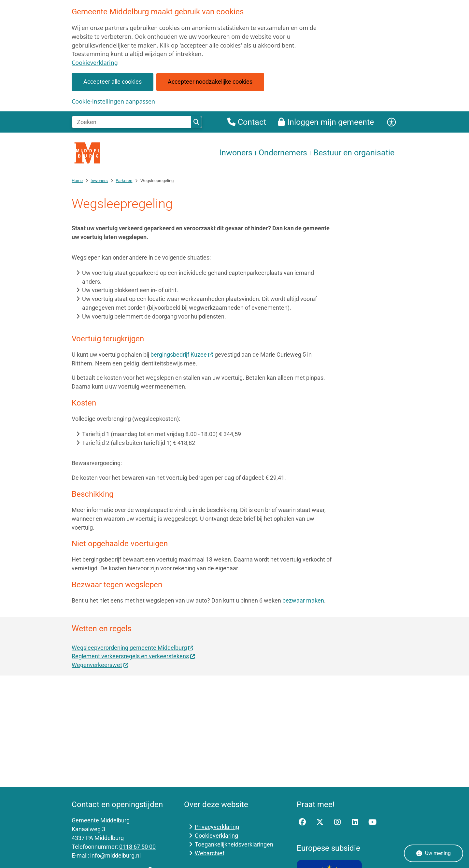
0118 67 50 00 (137, 847)
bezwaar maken (303, 600)
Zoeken (196, 122)
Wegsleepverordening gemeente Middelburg (133, 648)
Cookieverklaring (95, 63)
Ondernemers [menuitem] (283, 153)
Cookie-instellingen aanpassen (113, 101)
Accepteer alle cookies (113, 82)
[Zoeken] (131, 122)
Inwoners (99, 181)
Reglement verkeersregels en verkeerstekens (134, 656)
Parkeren (124, 181)
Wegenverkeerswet (100, 665)
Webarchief (210, 853)
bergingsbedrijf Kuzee (182, 355)
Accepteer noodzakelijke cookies (210, 82)
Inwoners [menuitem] (236, 153)
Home (77, 181)
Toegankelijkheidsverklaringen (234, 844)
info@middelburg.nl (115, 855)
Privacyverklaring (217, 827)
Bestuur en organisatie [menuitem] (354, 153)
